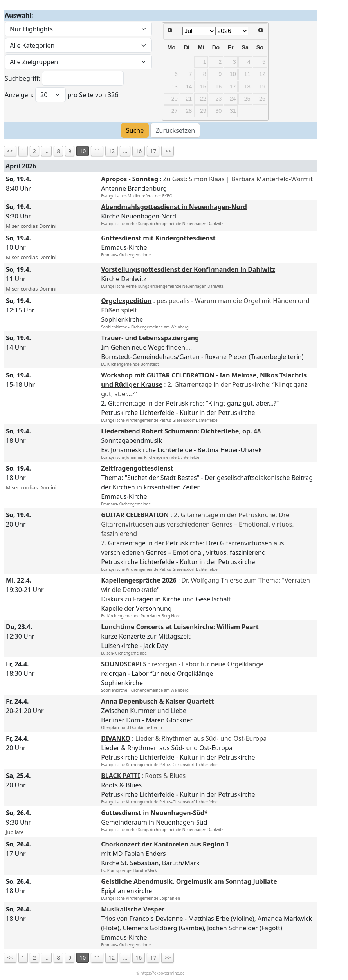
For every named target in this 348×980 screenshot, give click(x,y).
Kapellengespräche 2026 (139, 580)
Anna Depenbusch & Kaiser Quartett (158, 701)
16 (139, 151)
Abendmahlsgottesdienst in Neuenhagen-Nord (174, 207)
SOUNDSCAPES (124, 664)
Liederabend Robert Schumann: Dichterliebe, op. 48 (181, 431)
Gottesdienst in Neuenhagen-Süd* (154, 813)
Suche (135, 130)
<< (10, 151)
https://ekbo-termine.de (162, 973)
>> (168, 151)
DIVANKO (116, 738)
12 (112, 151)
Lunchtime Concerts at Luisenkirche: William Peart (180, 627)
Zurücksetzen (175, 130)
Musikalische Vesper (133, 909)
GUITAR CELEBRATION (135, 515)
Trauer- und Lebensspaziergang (150, 338)
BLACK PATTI (121, 776)
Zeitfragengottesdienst (137, 468)
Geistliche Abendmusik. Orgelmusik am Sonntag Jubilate (189, 881)
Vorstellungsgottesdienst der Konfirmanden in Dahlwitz (188, 269)
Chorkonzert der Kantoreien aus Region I (165, 844)
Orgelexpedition (126, 301)
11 (97, 151)
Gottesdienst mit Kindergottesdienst (158, 238)
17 (153, 151)
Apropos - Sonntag (130, 179)
